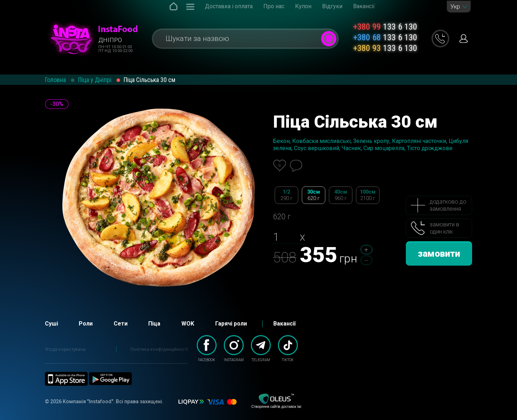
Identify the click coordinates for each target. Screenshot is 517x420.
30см (314, 195)
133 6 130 (385, 27)
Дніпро (110, 40)
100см (368, 195)
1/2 (286, 195)
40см (341, 195)
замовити (439, 253)
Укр (455, 7)
